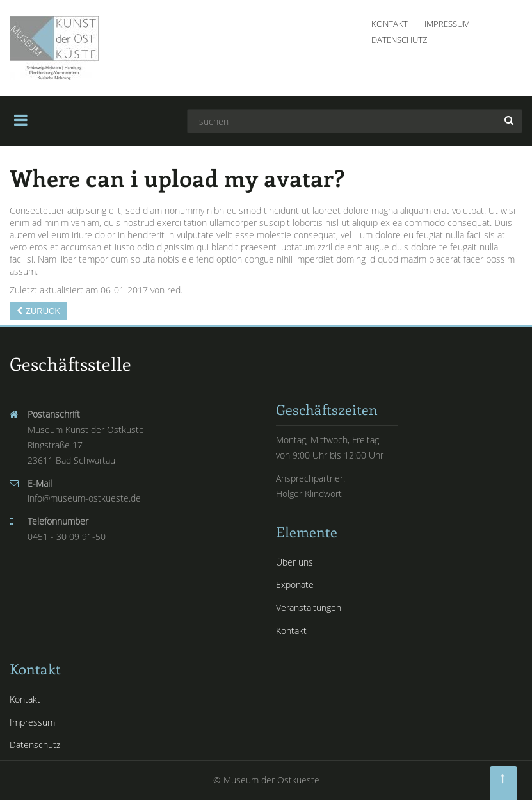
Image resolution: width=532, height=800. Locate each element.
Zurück (43, 311)
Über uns (294, 562)
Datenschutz (399, 40)
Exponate (295, 584)
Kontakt (390, 24)
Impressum (447, 24)
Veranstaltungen (309, 608)
